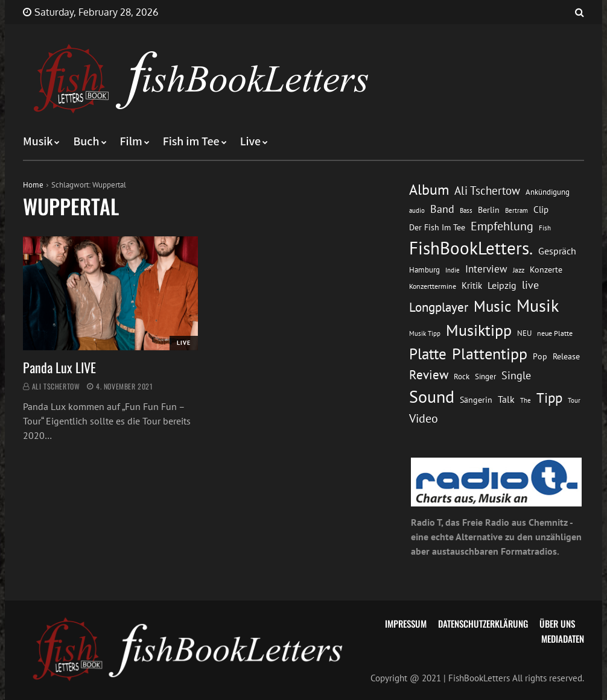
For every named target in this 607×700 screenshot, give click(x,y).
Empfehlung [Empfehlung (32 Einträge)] (502, 226)
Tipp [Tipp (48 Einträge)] (549, 398)
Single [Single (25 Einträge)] (516, 375)
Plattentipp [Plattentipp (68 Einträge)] (490, 354)
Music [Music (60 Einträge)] (492, 306)
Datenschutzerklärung (483, 623)
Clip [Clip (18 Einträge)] (541, 209)
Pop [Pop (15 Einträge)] (540, 356)
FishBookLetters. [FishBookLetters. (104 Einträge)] (471, 248)
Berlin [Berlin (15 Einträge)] (489, 210)
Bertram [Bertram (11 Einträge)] (516, 210)
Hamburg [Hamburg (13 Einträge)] (424, 270)
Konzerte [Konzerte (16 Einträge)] (546, 269)
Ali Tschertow (56, 386)
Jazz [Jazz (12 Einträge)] (519, 270)
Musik (38, 142)
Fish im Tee (191, 142)
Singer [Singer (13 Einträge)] (485, 377)
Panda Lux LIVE (59, 367)
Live (251, 142)
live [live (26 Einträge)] (530, 285)
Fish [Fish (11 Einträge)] (545, 228)
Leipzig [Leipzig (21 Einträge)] (502, 285)
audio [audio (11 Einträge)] (417, 210)
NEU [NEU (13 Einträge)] (524, 333)
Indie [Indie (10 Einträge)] (453, 270)
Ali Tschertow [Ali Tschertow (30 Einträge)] (487, 190)
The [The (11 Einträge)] (526, 400)
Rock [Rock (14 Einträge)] (462, 376)
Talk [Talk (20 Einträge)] (506, 399)
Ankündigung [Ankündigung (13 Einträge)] (548, 192)
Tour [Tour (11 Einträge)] (574, 400)
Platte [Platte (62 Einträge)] (428, 354)
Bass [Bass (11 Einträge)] (466, 210)
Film (131, 142)
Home (33, 185)
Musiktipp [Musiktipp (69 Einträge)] (479, 330)
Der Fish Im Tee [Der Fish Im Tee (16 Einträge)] (437, 227)
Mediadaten (563, 639)
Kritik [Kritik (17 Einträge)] (472, 285)
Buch (86, 142)
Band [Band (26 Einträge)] (442, 209)
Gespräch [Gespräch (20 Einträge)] (557, 251)
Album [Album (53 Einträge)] (429, 190)
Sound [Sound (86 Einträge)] (432, 397)
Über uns (557, 623)
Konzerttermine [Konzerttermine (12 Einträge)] (433, 286)
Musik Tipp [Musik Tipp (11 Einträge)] (425, 333)
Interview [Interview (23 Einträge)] (486, 269)
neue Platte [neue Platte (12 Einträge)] (555, 333)
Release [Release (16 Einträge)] (566, 356)
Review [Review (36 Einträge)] (429, 375)
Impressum (406, 623)
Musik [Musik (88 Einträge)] (538, 305)
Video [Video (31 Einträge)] (424, 418)
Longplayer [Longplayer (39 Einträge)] (439, 307)
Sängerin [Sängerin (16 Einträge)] (476, 399)
